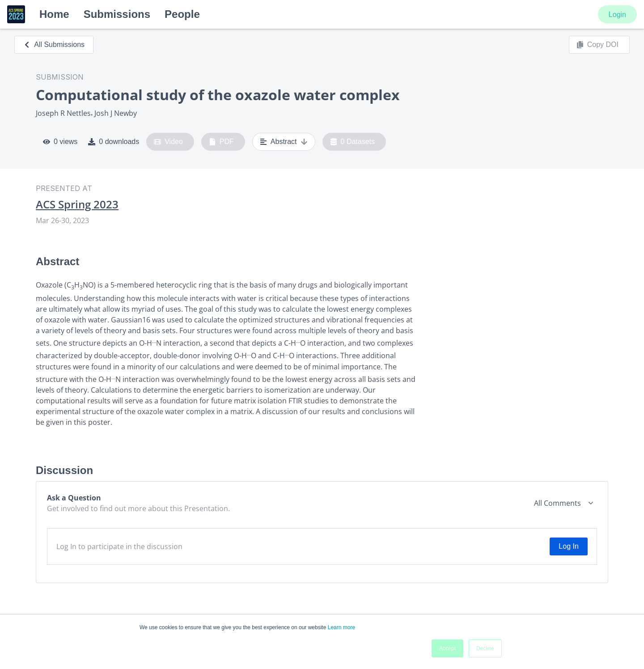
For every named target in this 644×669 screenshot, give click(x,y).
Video (168, 142)
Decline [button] (485, 648)
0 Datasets (353, 142)
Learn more (341, 627)
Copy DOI (597, 45)
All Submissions (54, 44)
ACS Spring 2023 (77, 204)
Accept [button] (447, 648)
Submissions (117, 14)
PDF (221, 142)
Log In (568, 546)
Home (54, 14)
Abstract (284, 142)
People (182, 14)
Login (617, 15)
